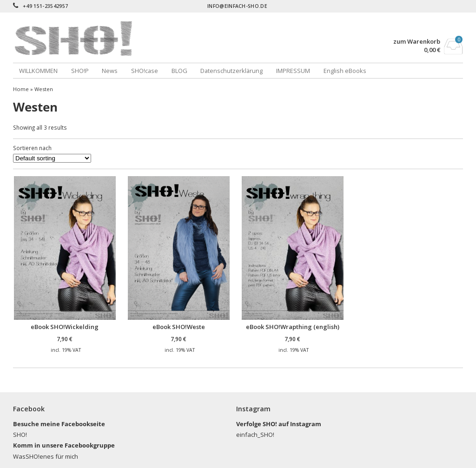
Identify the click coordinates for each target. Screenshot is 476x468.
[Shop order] (52, 158)
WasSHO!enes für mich (46, 456)
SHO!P (80, 71)
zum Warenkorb (417, 42)
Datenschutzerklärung (231, 71)
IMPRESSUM (293, 71)
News (110, 71)
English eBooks (345, 71)
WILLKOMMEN (38, 71)
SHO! (20, 435)
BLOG (179, 71)
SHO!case (145, 71)
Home (21, 89)
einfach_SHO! (255, 435)
